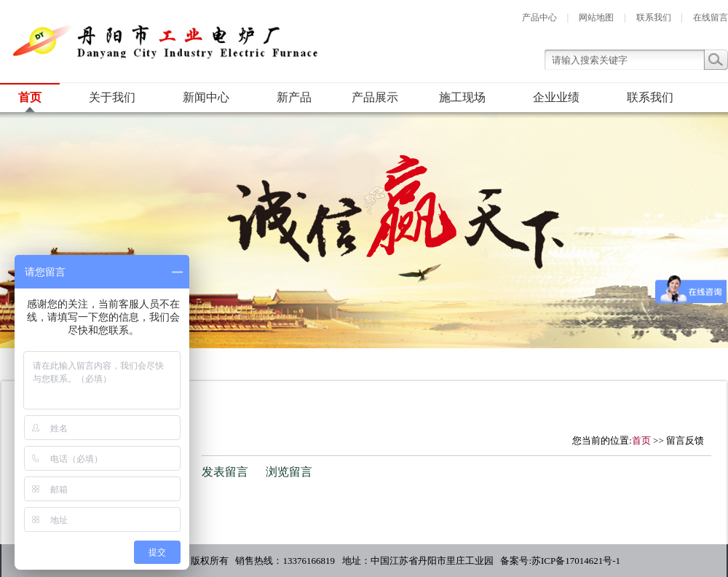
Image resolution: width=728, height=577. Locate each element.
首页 (30, 97)
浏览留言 (289, 472)
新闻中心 (206, 97)
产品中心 (539, 17)
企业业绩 (556, 97)
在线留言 (711, 17)
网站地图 (596, 17)
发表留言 (225, 472)
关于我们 (112, 97)
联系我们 (654, 17)
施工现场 (462, 97)
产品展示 (375, 97)
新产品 (294, 97)
